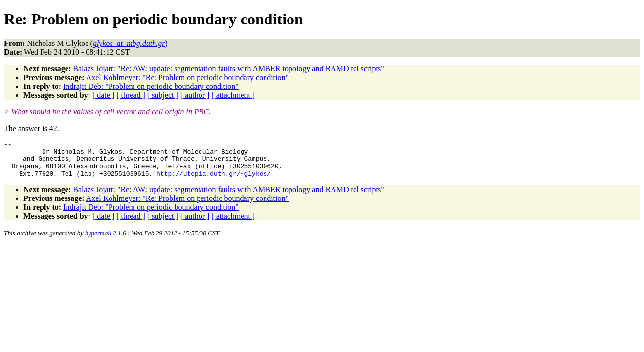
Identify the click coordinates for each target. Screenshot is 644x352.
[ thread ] (131, 95)
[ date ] (103, 95)
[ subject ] (163, 95)
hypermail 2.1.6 (106, 240)
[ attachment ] (233, 95)
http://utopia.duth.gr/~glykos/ (214, 180)
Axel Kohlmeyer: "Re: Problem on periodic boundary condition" (187, 77)
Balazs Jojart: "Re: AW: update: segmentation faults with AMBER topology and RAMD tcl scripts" (228, 69)
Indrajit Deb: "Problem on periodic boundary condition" (151, 86)
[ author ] (195, 95)
